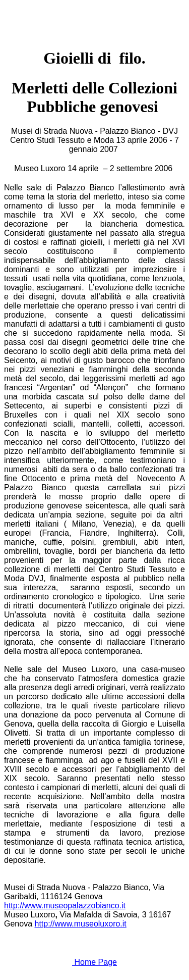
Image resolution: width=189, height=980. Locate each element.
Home (94, 962)
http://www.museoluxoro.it (81, 924)
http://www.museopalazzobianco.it (65, 906)
